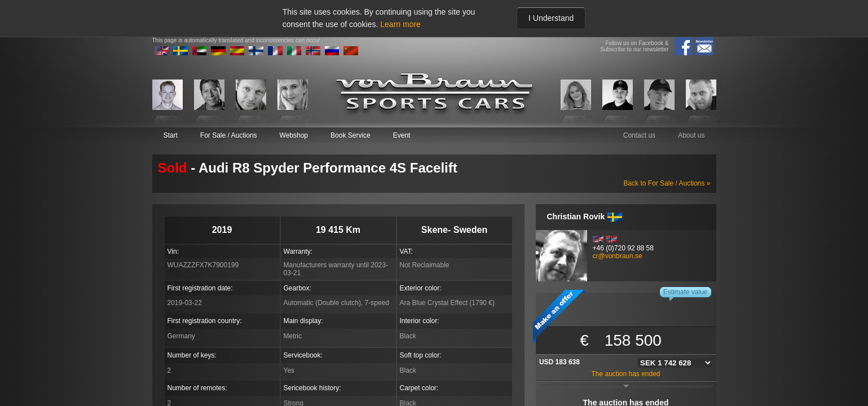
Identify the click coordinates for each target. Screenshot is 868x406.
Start (171, 135)
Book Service (351, 135)
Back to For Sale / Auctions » (667, 183)
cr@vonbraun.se (618, 256)
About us (691, 135)
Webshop (294, 135)
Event (402, 135)
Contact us (639, 135)
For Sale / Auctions (229, 135)
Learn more (400, 24)
